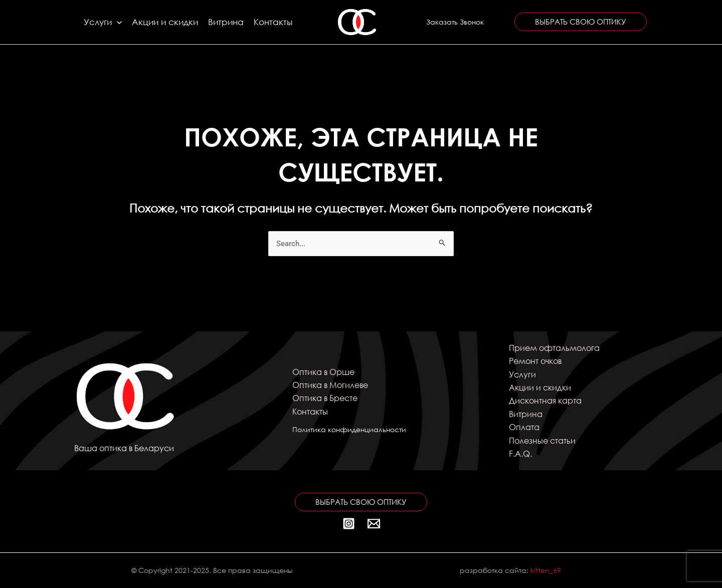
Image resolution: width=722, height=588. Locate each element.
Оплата (524, 427)
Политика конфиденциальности (349, 429)
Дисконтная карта (545, 400)
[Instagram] (349, 524)
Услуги (103, 22)
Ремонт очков (535, 361)
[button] (455, 22)
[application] (117, 22)
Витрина (226, 22)
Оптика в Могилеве (330, 385)
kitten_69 (546, 570)
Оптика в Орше (323, 372)
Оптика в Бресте (325, 398)
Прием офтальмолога (554, 348)
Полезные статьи (542, 440)
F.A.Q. (520, 453)
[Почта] (374, 524)
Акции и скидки (165, 22)
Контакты (273, 22)
